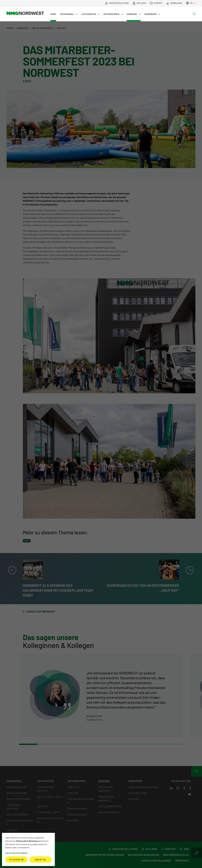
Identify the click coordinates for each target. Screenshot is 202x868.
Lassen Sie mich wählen (16, 853)
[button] (69, 14)
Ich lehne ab (16, 860)
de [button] (189, 3)
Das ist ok (40, 860)
